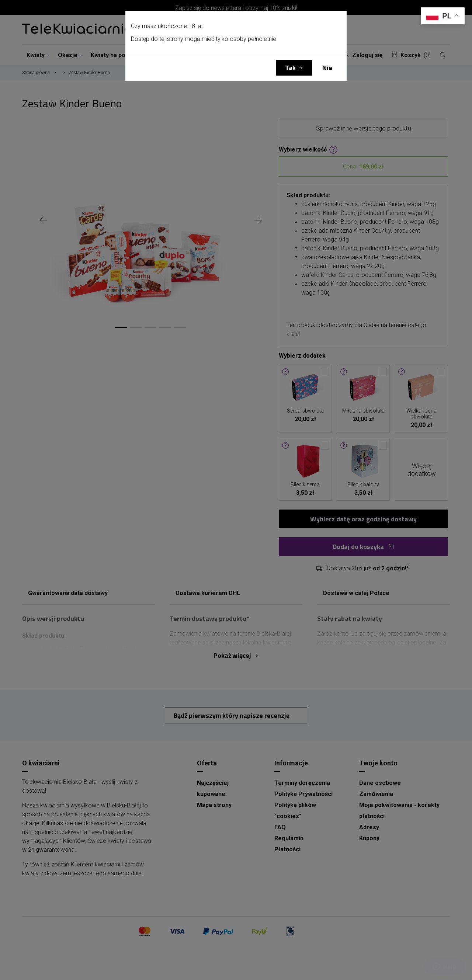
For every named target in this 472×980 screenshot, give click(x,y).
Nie (327, 68)
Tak (290, 68)
